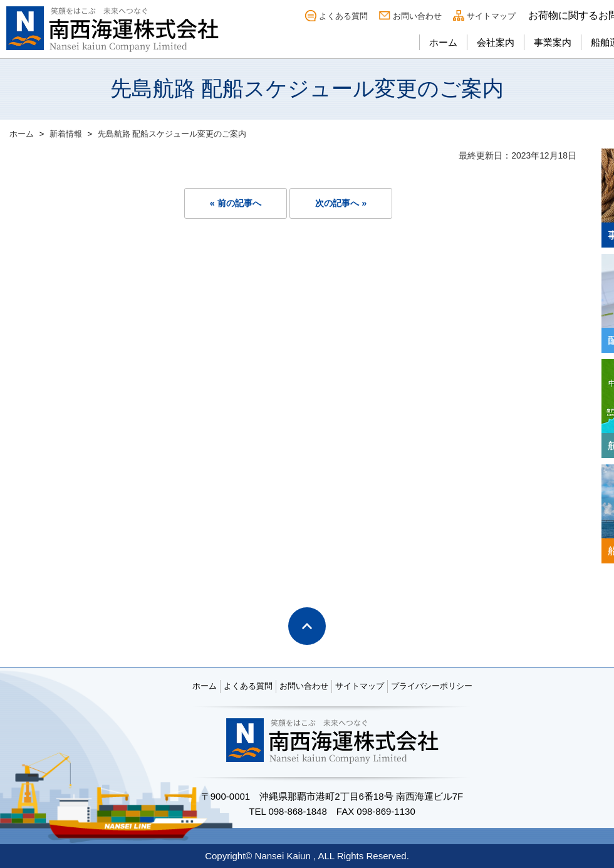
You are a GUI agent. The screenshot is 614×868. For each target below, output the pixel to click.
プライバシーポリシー (432, 686)
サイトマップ (491, 16)
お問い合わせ (417, 16)
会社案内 (496, 42)
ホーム (443, 42)
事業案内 (553, 42)
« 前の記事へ (236, 203)
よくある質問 (343, 16)
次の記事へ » (341, 203)
